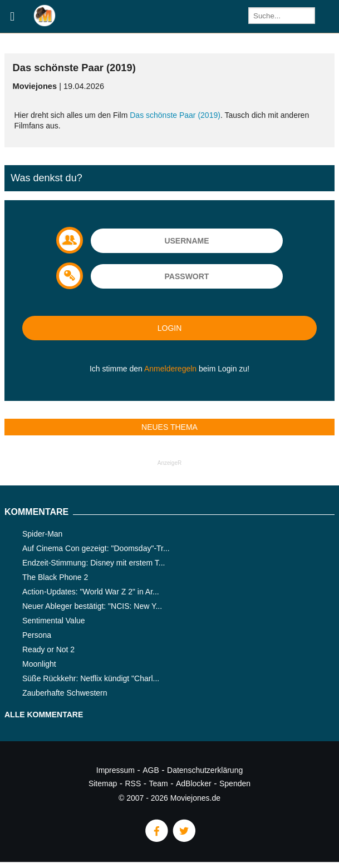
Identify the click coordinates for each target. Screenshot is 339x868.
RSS (133, 783)
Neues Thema (169, 427)
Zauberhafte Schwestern (65, 693)
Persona (37, 635)
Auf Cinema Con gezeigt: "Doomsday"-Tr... (96, 548)
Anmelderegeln (170, 369)
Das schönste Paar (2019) (175, 115)
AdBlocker (194, 783)
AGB (151, 770)
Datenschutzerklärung (205, 770)
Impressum (116, 770)
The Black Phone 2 (55, 577)
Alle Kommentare (44, 715)
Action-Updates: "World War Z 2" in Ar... (91, 592)
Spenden (235, 783)
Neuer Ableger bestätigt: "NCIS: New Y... (92, 606)
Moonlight (39, 664)
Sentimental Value (54, 621)
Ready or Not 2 (48, 649)
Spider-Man (42, 534)
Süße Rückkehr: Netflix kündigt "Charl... (91, 678)
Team (159, 783)
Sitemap (103, 783)
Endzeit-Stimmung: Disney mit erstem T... (94, 563)
